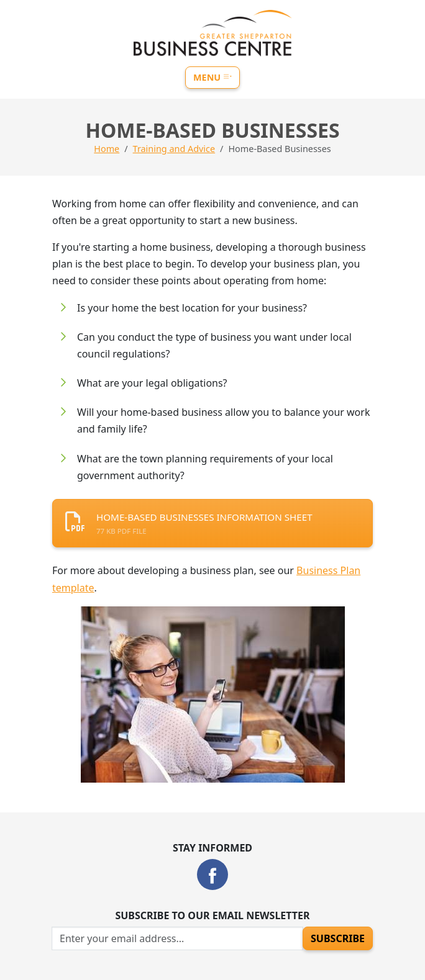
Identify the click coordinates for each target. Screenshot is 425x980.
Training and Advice (174, 149)
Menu (212, 77)
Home (107, 149)
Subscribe (338, 938)
